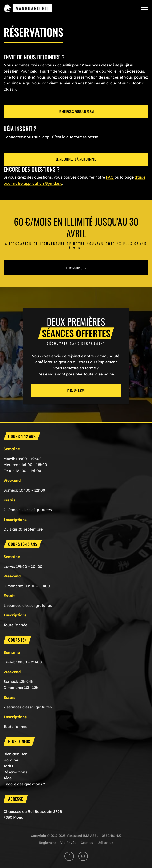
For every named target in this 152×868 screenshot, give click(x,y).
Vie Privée (68, 843)
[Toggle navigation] (145, 8)
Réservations (15, 772)
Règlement (47, 843)
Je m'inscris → (76, 268)
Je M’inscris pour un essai (76, 111)
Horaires (11, 760)
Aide (8, 778)
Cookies (87, 843)
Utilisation (105, 843)
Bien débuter (15, 754)
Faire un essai (76, 390)
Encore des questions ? (24, 784)
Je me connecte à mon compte (76, 159)
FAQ (110, 177)
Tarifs (8, 766)
